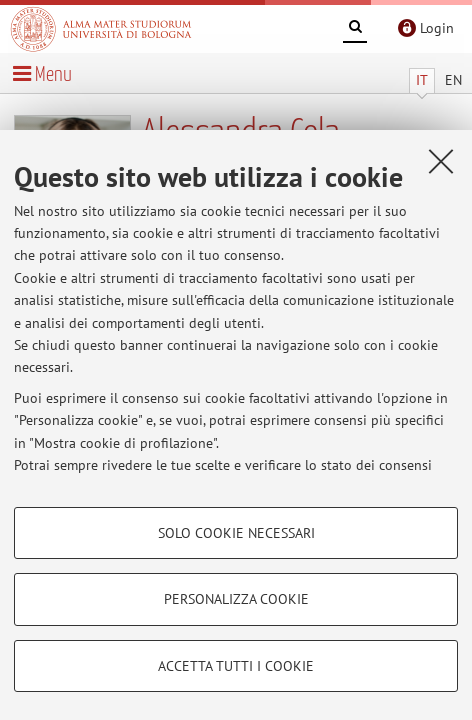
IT (422, 80)
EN (453, 80)
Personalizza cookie (236, 599)
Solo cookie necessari (236, 533)
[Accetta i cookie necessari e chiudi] (441, 161)
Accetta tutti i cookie (236, 666)
